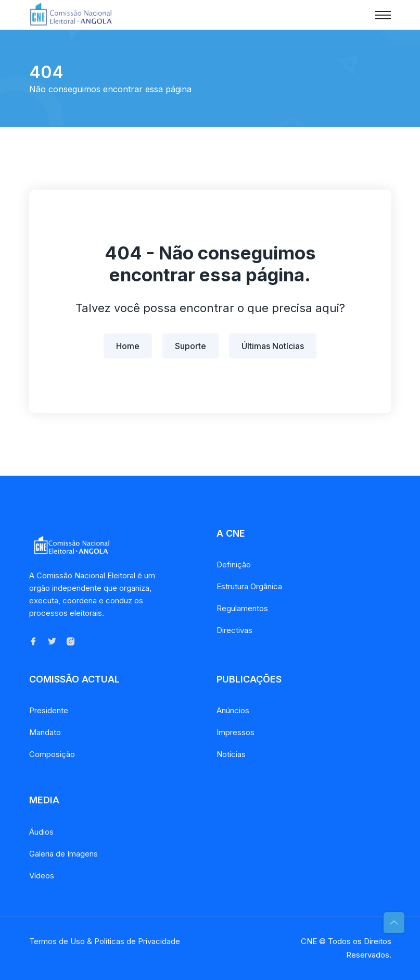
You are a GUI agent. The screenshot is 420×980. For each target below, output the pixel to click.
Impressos (236, 732)
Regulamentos (242, 608)
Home (128, 346)
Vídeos (42, 876)
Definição (234, 565)
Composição (52, 754)
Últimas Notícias (273, 346)
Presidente (49, 710)
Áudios (41, 832)
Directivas (234, 630)
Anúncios (233, 710)
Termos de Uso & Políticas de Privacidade (105, 941)
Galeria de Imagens (63, 854)
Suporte (190, 346)
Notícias (231, 754)
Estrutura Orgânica (249, 586)
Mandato (45, 732)
